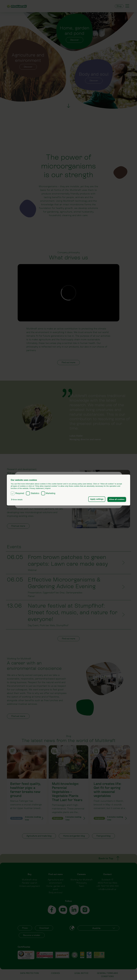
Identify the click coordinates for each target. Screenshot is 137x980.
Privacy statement (37, 488)
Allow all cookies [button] (117, 499)
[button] (17, 500)
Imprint (48, 488)
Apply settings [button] (97, 499)
